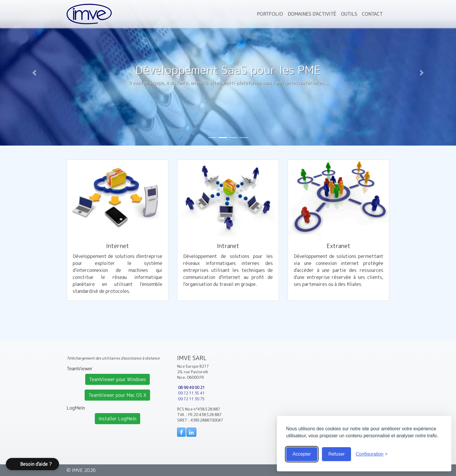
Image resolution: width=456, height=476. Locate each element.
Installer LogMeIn (117, 419)
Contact (372, 14)
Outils (349, 14)
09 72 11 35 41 (191, 393)
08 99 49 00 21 (191, 387)
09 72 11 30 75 (191, 399)
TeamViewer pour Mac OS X (117, 395)
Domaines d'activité (312, 14)
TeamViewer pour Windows (117, 379)
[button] (34, 73)
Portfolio (270, 14)
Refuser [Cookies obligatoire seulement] (336, 454)
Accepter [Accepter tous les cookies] (302, 454)
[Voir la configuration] (372, 454)
